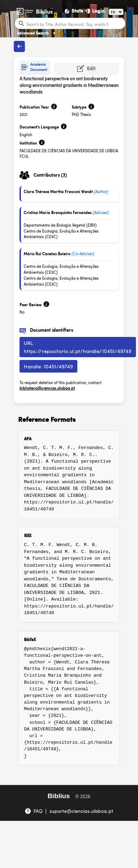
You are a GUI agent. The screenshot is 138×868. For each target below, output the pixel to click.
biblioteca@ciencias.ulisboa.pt (47, 388)
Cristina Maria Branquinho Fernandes (58, 212)
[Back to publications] (20, 46)
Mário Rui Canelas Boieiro (47, 254)
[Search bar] (75, 24)
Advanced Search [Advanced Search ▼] (36, 33)
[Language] (116, 12)
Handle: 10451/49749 (48, 366)
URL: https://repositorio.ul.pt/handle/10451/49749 (78, 347)
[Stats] (74, 11)
